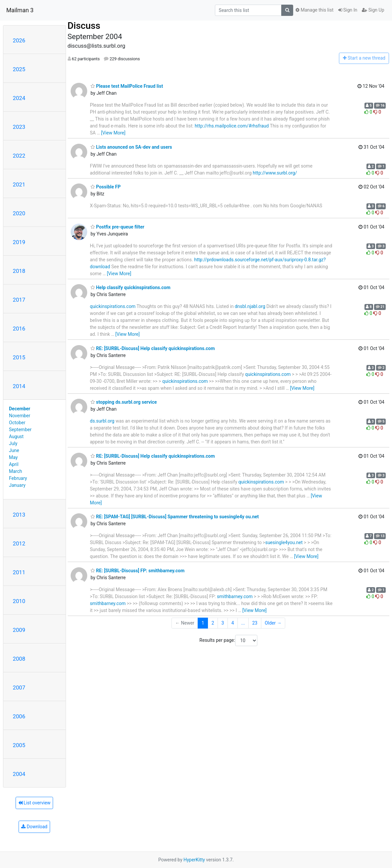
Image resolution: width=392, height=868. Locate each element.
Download (34, 827)
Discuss (84, 26)
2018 (19, 271)
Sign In (348, 10)
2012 (19, 543)
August (16, 436)
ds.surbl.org (102, 421)
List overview (34, 803)
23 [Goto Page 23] (255, 623)
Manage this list (314, 10)
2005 (19, 745)
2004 (19, 774)
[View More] (113, 133)
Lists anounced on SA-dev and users (131, 147)
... (243, 623)
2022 (19, 156)
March (16, 471)
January (17, 485)
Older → (273, 623)
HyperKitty (194, 860)
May (13, 457)
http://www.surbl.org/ (275, 173)
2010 (19, 601)
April (14, 464)
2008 (19, 659)
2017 (19, 300)
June (14, 450)
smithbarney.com (235, 596)
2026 (19, 40)
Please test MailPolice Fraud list (127, 86)
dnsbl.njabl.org (250, 306)
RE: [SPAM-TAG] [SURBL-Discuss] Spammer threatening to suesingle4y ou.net (175, 517)
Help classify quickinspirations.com (131, 287)
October (17, 423)
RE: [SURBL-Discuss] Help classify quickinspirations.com (153, 348)
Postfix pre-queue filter (117, 227)
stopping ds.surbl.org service (124, 402)
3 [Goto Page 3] (223, 623)
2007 (19, 688)
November (20, 416)
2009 (19, 630)
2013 (19, 515)
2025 (19, 69)
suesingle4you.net (284, 542)
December (20, 409)
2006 (19, 716)
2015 (19, 357)
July (13, 443)
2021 (19, 184)
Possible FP (106, 187)
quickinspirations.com (113, 306)
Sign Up (373, 10)
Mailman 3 (20, 10)
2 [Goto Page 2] (213, 623)
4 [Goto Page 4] (232, 623)
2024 (19, 98)
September (20, 430)
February (18, 478)
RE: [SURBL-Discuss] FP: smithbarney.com (137, 571)
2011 (19, 572)
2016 (19, 329)
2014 (19, 386)
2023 (19, 127)
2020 (19, 213)
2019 (19, 242)
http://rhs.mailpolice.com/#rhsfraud (232, 126)
